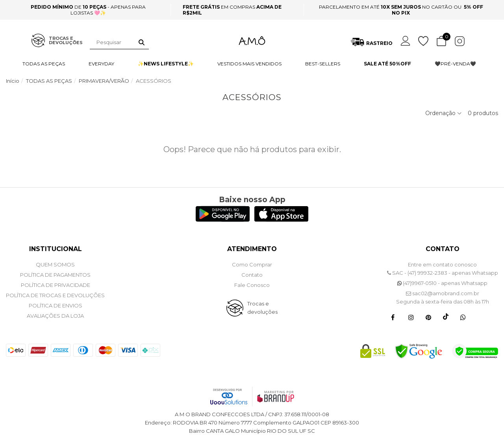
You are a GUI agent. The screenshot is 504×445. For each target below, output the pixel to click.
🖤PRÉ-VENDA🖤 (455, 64)
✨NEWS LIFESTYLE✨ (166, 64)
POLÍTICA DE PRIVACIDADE (56, 285)
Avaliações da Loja (55, 316)
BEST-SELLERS (323, 64)
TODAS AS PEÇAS (44, 64)
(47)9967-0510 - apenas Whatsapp (442, 283)
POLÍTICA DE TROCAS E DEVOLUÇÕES (55, 295)
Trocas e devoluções (262, 308)
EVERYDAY (101, 64)
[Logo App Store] (281, 220)
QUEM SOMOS (55, 264)
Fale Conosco (252, 285)
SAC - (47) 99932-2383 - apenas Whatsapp (443, 273)
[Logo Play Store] (223, 220)
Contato (252, 275)
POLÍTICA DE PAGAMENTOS (55, 275)
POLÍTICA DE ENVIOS (56, 305)
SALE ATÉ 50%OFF (387, 64)
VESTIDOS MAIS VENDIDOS (249, 64)
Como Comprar (252, 264)
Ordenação (444, 113)
